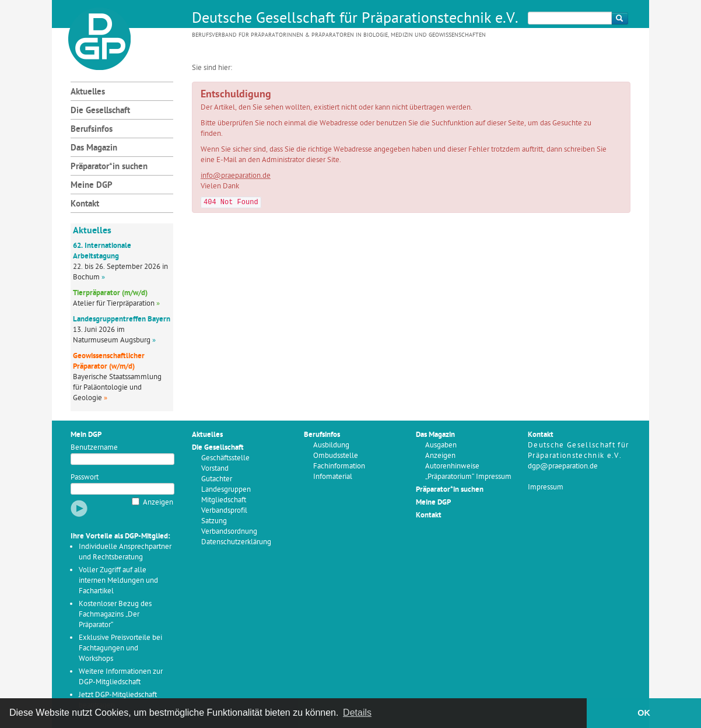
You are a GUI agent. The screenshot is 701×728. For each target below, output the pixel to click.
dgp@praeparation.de (563, 466)
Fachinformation (339, 466)
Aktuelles (88, 92)
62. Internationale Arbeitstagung (102, 251)
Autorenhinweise (452, 466)
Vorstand (215, 469)
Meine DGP (92, 186)
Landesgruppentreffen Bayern (122, 319)
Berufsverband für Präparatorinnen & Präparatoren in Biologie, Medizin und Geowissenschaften (339, 35)
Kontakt (85, 204)
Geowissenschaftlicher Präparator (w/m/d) (109, 361)
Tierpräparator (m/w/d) (110, 293)
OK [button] (644, 713)
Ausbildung (331, 445)
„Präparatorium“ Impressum (468, 477)
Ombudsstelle (336, 456)
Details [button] (357, 713)
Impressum (546, 487)
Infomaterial (333, 477)
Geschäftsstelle (225, 458)
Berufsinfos (92, 130)
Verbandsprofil (224, 511)
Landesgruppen (226, 490)
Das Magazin (94, 148)
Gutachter (217, 479)
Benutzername (94, 448)
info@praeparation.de (236, 176)
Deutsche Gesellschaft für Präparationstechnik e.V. (355, 19)
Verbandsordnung (229, 532)
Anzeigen (158, 503)
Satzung (214, 521)
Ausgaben (441, 445)
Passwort (85, 477)
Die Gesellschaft (100, 111)
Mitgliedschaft (224, 500)
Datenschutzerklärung (236, 542)
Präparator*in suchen (109, 167)
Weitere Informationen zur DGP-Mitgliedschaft (121, 677)
